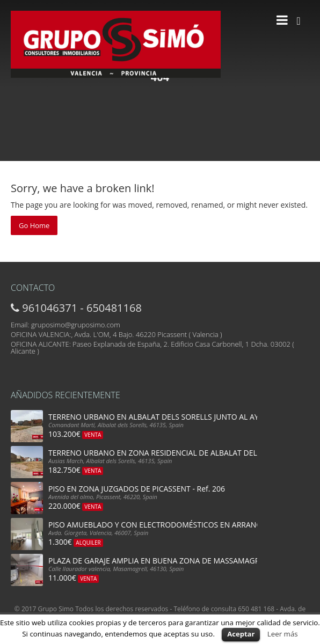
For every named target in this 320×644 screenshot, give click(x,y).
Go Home (34, 225)
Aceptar (241, 634)
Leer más (283, 634)
